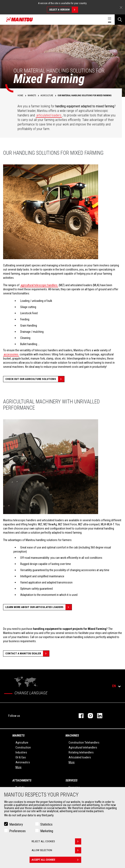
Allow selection (56, 850)
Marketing (47, 831)
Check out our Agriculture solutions (35, 379)
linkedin (98, 716)
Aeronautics (23, 762)
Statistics (46, 824)
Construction (23, 747)
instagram (88, 716)
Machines (72, 736)
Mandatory (16, 824)
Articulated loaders (80, 757)
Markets (18, 736)
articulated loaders (49, 115)
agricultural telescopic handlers (39, 285)
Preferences (17, 831)
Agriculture (22, 743)
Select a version (64, 10)
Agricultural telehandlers (83, 747)
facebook (79, 716)
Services (71, 780)
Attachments (22, 780)
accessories (11, 354)
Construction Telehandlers (84, 743)
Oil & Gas (21, 757)
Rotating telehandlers (81, 752)
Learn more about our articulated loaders (39, 607)
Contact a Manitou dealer (27, 654)
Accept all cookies (56, 860)
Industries (21, 752)
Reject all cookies (56, 841)
